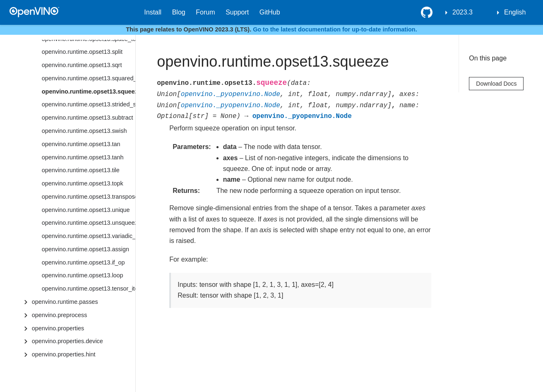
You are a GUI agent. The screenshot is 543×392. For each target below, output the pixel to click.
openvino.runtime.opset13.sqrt (82, 65)
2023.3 (463, 12)
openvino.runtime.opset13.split (82, 52)
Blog (179, 12)
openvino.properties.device (67, 341)
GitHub (270, 12)
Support (237, 12)
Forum (205, 12)
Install (153, 12)
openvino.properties (58, 328)
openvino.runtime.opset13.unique (86, 210)
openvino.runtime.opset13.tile (81, 170)
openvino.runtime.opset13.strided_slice (89, 104)
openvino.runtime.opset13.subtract (88, 118)
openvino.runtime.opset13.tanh (83, 157)
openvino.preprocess (60, 315)
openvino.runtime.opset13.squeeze (89, 91)
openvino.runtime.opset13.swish (84, 131)
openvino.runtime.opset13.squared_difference (89, 78)
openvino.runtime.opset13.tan (81, 144)
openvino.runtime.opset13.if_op (83, 262)
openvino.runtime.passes (65, 302)
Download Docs (496, 84)
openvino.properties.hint (64, 354)
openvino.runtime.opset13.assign (85, 249)
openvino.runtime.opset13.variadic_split (89, 236)
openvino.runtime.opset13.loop (83, 275)
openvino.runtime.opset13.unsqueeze (89, 223)
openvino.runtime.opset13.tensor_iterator (89, 289)
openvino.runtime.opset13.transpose (89, 197)
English (515, 12)
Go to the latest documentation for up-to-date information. (335, 29)
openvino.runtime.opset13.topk (83, 183)
